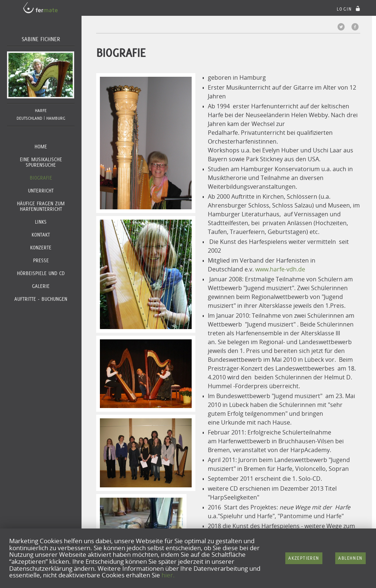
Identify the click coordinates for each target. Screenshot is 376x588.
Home (41, 147)
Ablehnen (350, 558)
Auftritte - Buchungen (41, 299)
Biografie (41, 178)
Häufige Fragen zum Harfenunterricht (41, 206)
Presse (41, 260)
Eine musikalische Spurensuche (41, 162)
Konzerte (41, 248)
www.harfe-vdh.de (280, 269)
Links (41, 222)
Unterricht (41, 191)
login (349, 9)
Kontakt (41, 235)
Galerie (41, 286)
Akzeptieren (304, 558)
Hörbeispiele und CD (41, 273)
